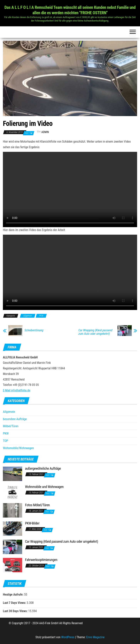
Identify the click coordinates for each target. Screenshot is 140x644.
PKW (41, 316)
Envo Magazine (95, 637)
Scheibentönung (34, 330)
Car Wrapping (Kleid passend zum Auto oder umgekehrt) (95, 332)
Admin (45, 132)
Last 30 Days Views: (16, 611)
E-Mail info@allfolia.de (17, 390)
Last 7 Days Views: (15, 603)
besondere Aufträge (15, 419)
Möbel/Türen (11, 426)
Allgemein (28, 316)
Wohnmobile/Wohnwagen (18, 448)
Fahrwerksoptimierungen (41, 560)
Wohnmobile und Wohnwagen (44, 487)
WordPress (68, 637)
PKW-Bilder (32, 523)
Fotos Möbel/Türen (37, 505)
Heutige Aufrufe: (13, 595)
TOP (5, 441)
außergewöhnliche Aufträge (43, 468)
